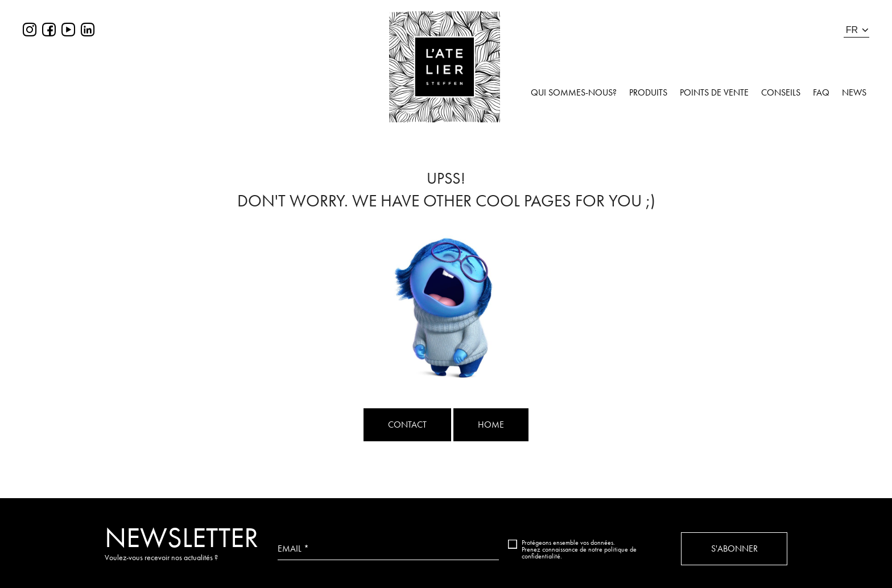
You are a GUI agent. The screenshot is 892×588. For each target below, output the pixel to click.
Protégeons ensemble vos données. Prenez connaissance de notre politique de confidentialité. (579, 549)
